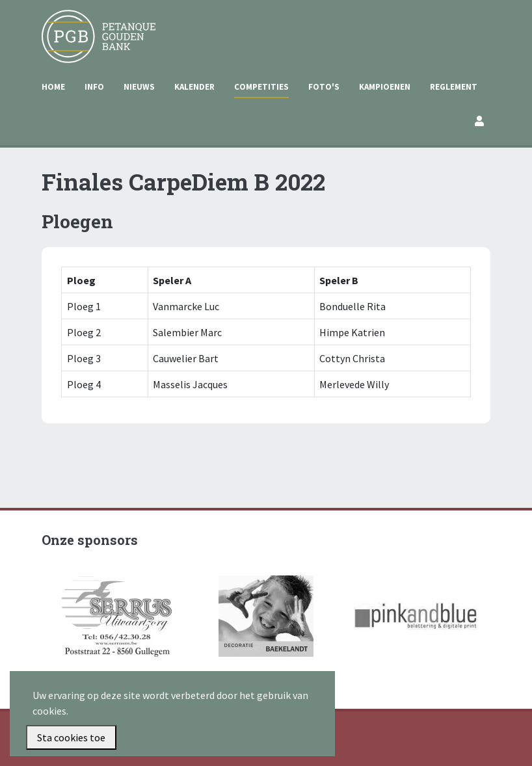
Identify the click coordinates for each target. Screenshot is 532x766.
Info (94, 87)
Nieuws (139, 87)
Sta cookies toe (71, 737)
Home (53, 87)
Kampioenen (385, 87)
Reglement (454, 87)
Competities (261, 87)
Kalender (194, 87)
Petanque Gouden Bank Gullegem (93, 25)
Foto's (324, 87)
